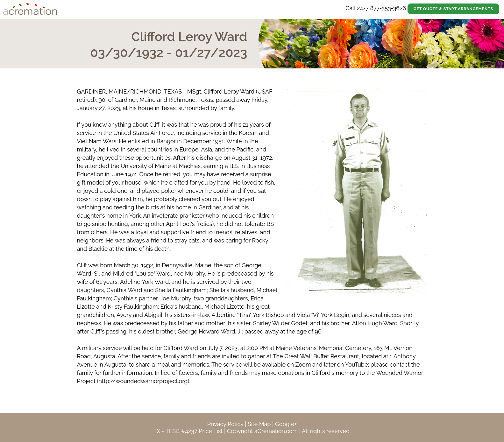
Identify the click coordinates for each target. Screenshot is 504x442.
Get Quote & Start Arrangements (453, 9)
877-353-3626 (388, 8)
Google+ (286, 424)
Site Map (259, 424)
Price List (211, 431)
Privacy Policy (225, 424)
